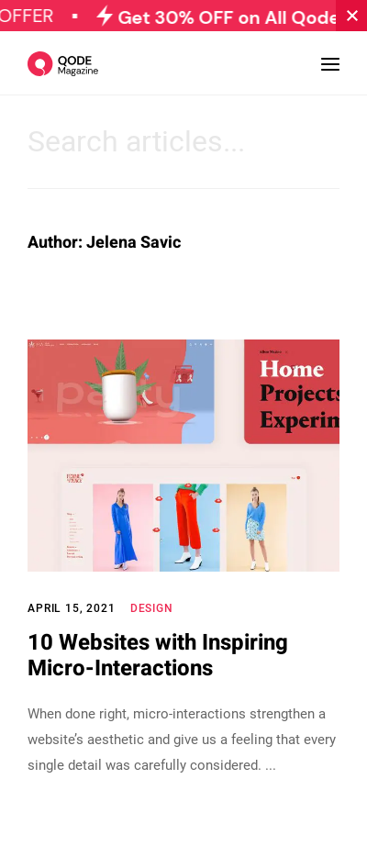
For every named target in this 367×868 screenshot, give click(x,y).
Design (152, 608)
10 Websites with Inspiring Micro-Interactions (158, 656)
